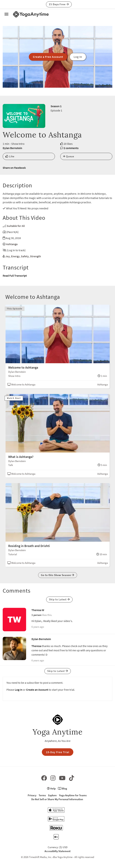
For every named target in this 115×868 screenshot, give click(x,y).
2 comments (71, 148)
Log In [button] (78, 57)
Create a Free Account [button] (48, 57)
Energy (15, 256)
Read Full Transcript (15, 276)
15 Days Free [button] (59, 4)
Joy (8, 256)
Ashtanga (12, 244)
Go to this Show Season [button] (58, 575)
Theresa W (38, 610)
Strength (36, 256)
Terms (42, 795)
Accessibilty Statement (57, 851)
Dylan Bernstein (12, 148)
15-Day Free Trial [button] (58, 752)
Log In (19, 690)
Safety (25, 256)
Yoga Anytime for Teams (73, 795)
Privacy (32, 795)
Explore (52, 795)
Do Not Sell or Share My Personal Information (57, 799)
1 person (36, 615)
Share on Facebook (14, 168)
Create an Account (37, 690)
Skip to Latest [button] (59, 599)
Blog (63, 788)
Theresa (36, 646)
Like (10, 156)
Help (51, 788)
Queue (69, 156)
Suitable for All (16, 226)
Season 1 (56, 106)
